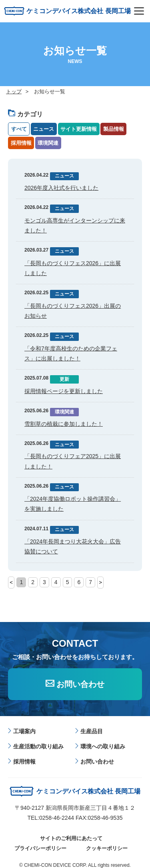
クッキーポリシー (107, 848)
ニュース (44, 129)
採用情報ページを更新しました (64, 391)
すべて (19, 129)
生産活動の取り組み (38, 746)
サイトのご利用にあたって (71, 838)
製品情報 (114, 129)
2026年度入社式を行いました (61, 188)
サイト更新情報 (79, 129)
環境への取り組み (103, 746)
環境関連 (48, 143)
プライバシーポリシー (40, 848)
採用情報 (21, 143)
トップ (14, 92)
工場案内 (24, 731)
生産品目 (92, 731)
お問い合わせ (80, 684)
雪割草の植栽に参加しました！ (64, 424)
